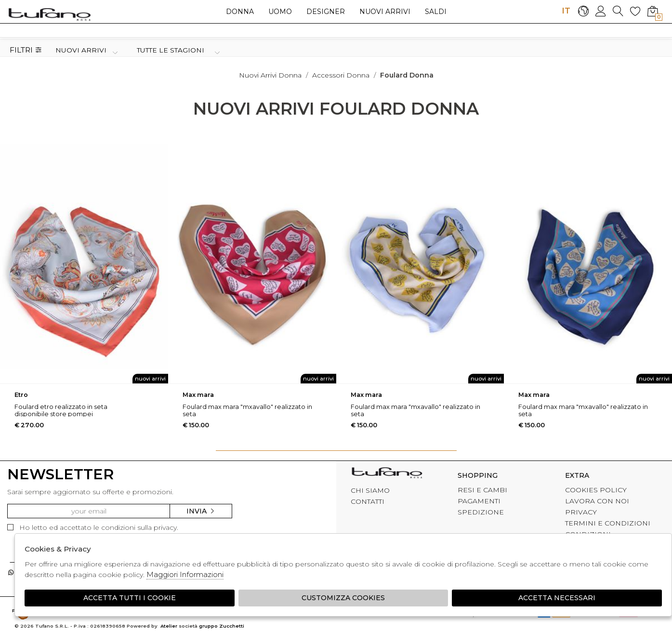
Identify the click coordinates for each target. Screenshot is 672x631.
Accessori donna (341, 75)
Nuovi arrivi (385, 12)
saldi (436, 12)
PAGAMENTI (479, 501)
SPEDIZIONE (481, 512)
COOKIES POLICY (596, 490)
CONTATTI (368, 501)
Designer (326, 12)
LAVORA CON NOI (597, 501)
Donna (240, 12)
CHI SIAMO (370, 490)
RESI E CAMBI (482, 490)
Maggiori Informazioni (185, 574)
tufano (387, 474)
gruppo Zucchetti (222, 626)
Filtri (26, 50)
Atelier (169, 626)
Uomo (280, 12)
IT (566, 11)
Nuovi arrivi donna (270, 75)
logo (49, 14)
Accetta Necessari (557, 598)
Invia (201, 511)
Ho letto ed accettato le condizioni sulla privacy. (93, 527)
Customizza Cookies (343, 598)
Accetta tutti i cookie (130, 598)
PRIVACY (581, 512)
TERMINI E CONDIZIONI (608, 523)
